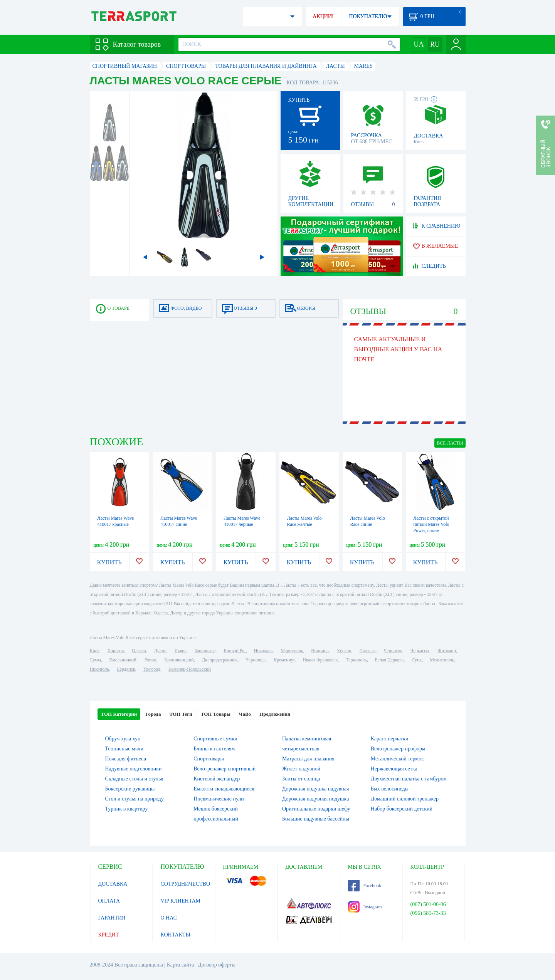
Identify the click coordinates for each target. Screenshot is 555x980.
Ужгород (152, 669)
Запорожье (205, 651)
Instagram (365, 907)
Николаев (263, 651)
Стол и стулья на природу (135, 799)
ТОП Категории (119, 714)
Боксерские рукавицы (130, 789)
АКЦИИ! (323, 16)
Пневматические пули (219, 799)
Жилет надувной (301, 769)
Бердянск (126, 669)
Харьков (116, 651)
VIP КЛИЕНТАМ (181, 901)
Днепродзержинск (220, 660)
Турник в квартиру (127, 809)
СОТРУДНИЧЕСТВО (186, 884)
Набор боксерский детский (402, 809)
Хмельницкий (123, 660)
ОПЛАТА (109, 901)
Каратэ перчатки (390, 739)
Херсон (344, 651)
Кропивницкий (179, 660)
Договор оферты (217, 965)
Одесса (139, 651)
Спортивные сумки (215, 739)
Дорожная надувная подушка (315, 799)
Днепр (160, 651)
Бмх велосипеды (390, 789)
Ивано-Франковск (320, 660)
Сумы (95, 660)
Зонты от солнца (301, 779)
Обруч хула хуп (123, 739)
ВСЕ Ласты (450, 443)
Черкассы (420, 651)
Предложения (275, 714)
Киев (95, 651)
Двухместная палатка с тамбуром (409, 779)
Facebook (365, 886)
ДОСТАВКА (113, 884)
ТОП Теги (181, 714)
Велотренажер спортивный (225, 769)
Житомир (447, 651)
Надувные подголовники (134, 769)
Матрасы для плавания (308, 759)
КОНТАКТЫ (176, 935)
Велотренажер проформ (398, 749)
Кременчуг (284, 660)
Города (153, 714)
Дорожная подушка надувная (315, 789)
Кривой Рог (235, 651)
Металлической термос (397, 759)
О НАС (169, 918)
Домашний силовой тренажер (405, 799)
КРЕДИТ (109, 935)
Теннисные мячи (124, 749)
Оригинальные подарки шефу (316, 809)
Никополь (99, 669)
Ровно (150, 660)
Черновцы (256, 660)
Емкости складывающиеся (224, 789)
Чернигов (393, 651)
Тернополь (356, 660)
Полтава (368, 651)
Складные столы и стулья (134, 779)
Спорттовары (209, 759)
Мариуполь (292, 651)
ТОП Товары (216, 714)
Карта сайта (181, 965)
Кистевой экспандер (217, 779)
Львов (181, 651)
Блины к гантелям (214, 749)
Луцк (417, 660)
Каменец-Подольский (190, 669)
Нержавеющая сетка (394, 769)
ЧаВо (245, 714)
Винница (320, 651)
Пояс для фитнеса (126, 759)
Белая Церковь (389, 660)
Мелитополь (442, 660)
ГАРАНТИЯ (112, 918)
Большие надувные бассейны (316, 819)
